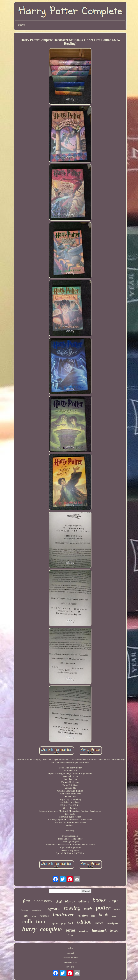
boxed (114, 931)
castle (88, 909)
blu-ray (70, 901)
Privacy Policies (70, 958)
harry (29, 929)
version (83, 915)
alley (34, 916)
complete (51, 929)
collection (34, 921)
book (103, 915)
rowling (72, 908)
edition (84, 922)
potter (103, 907)
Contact (70, 953)
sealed (114, 916)
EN (68, 967)
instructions (36, 910)
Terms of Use (70, 962)
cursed (99, 923)
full (26, 916)
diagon (53, 923)
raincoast (44, 916)
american (84, 931)
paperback (67, 923)
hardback (99, 930)
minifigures (112, 923)
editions (84, 901)
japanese (25, 910)
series (71, 930)
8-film (117, 909)
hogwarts (52, 908)
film (70, 935)
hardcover (64, 914)
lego (113, 900)
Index (70, 948)
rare (93, 916)
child (59, 902)
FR (73, 967)
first (26, 901)
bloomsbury (43, 901)
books (99, 900)
